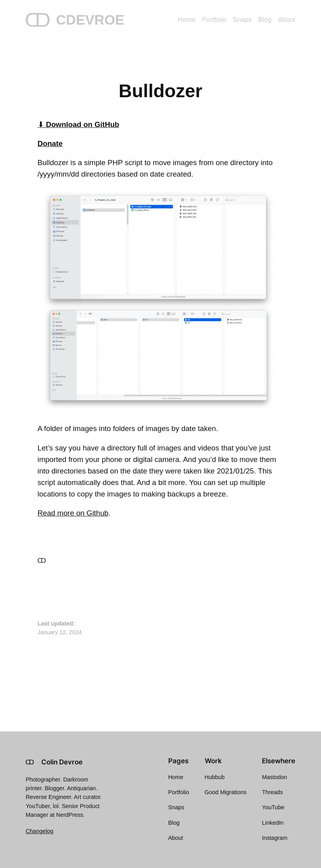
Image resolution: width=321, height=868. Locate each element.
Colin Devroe (62, 762)
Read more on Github (73, 513)
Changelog (40, 831)
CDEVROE (90, 20)
